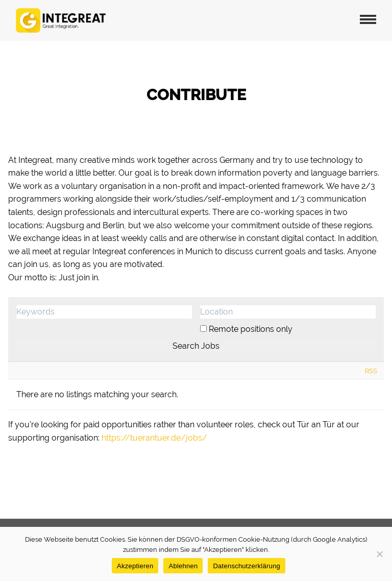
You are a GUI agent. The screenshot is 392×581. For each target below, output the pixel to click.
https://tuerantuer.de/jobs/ (154, 438)
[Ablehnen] (379, 554)
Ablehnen (183, 566)
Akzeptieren (135, 566)
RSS (371, 371)
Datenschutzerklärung (246, 566)
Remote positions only (251, 329)
